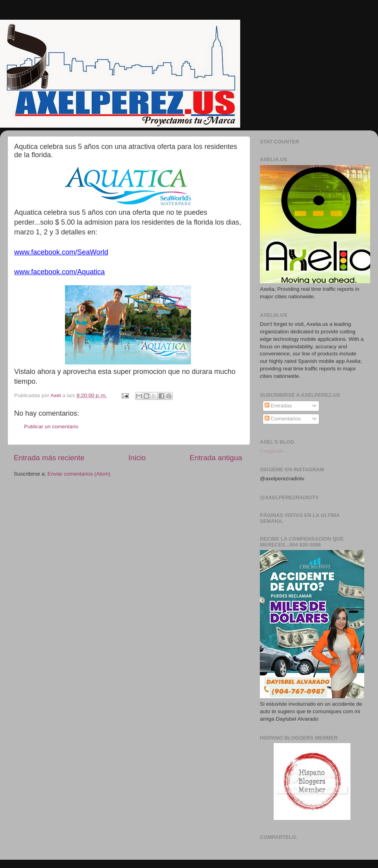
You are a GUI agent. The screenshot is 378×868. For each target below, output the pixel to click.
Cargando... (274, 451)
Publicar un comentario (51, 427)
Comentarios (283, 419)
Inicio (137, 458)
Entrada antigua (216, 458)
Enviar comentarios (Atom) (79, 474)
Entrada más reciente (49, 458)
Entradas (278, 406)
